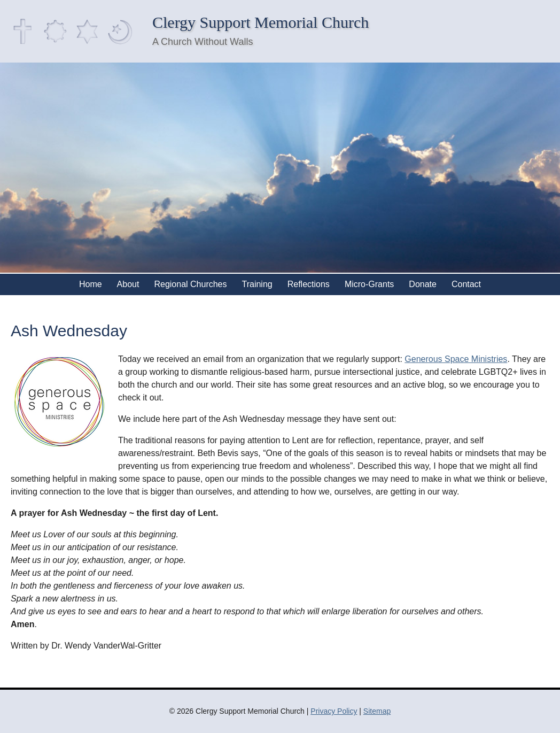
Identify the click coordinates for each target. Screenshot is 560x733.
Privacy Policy (334, 711)
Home (91, 284)
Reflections (309, 284)
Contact (466, 284)
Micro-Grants (369, 284)
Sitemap (377, 711)
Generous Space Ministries (456, 359)
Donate (423, 284)
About (128, 284)
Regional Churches (190, 284)
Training (257, 284)
